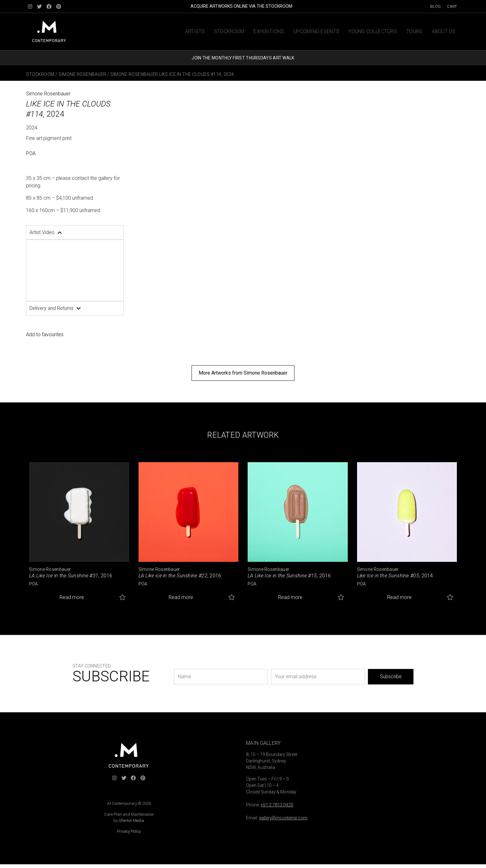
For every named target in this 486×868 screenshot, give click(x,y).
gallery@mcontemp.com (283, 818)
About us (444, 31)
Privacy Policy (129, 831)
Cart (452, 6)
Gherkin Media (131, 820)
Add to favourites (45, 334)
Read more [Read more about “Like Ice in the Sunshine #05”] (399, 597)
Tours (414, 31)
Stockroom (229, 31)
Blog (435, 6)
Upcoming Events (316, 31)
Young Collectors (373, 31)
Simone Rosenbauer (82, 74)
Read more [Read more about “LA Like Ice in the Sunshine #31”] (72, 597)
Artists (195, 31)
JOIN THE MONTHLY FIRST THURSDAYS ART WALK (243, 58)
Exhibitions (269, 31)
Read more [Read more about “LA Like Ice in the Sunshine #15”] (290, 597)
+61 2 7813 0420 (277, 805)
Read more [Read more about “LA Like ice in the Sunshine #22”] (181, 597)
